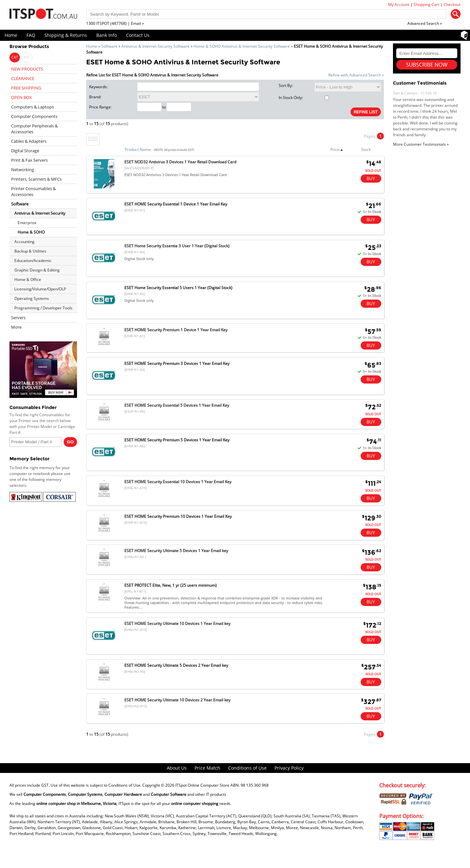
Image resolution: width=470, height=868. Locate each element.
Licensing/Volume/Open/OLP (40, 289)
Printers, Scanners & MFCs (36, 179)
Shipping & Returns (66, 35)
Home (11, 35)
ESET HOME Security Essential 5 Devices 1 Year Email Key (177, 405)
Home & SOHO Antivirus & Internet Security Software (242, 46)
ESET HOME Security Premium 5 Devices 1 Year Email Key (177, 440)
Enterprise (27, 223)
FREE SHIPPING (26, 88)
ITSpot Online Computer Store (202, 785)
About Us (177, 768)
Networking (23, 170)
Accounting (24, 242)
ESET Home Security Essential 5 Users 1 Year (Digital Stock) (178, 288)
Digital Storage (25, 151)
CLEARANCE (23, 78)
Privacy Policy (289, 768)
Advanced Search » (425, 23)
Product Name (138, 149)
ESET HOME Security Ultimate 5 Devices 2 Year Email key (176, 665)
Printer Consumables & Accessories (33, 191)
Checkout (452, 4)
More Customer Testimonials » (421, 144)
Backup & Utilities (30, 251)
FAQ (31, 35)
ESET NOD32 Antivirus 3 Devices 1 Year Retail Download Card (180, 162)
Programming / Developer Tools (43, 308)
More (16, 327)
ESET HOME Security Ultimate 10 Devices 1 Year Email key (177, 623)
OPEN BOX (22, 97)
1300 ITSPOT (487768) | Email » (115, 23)
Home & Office (28, 279)
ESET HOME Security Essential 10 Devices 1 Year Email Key (178, 482)
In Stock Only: (304, 98)
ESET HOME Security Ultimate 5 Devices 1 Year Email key (176, 551)
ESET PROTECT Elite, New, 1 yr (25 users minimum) (171, 585)
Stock (366, 149)
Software (109, 46)
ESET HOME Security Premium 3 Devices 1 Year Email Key (177, 363)
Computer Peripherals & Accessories (34, 129)
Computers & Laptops (32, 107)
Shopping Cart (426, 4)
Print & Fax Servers (29, 160)
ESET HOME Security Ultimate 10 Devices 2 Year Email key (177, 700)
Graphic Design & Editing (37, 270)
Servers (18, 318)
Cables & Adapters (29, 141)
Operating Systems (32, 298)
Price (337, 149)
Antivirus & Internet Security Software (156, 46)
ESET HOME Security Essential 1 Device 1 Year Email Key (176, 204)
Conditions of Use (247, 768)
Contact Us (138, 35)
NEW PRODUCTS (27, 69)
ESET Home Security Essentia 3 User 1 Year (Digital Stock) (177, 246)
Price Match (207, 768)
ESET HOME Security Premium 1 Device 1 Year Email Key (176, 330)
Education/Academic (33, 261)
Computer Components (34, 116)
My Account (399, 4)
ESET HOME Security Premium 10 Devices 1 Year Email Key (178, 516)
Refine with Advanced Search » (356, 75)
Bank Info (107, 35)
